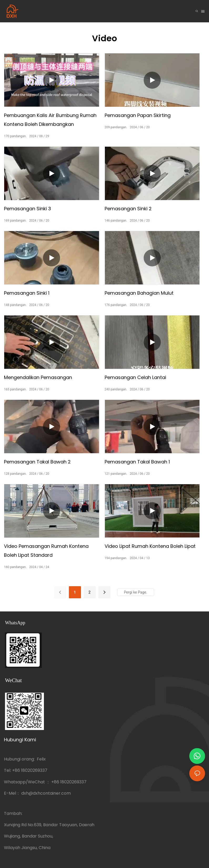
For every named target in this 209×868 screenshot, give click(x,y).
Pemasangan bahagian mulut (139, 293)
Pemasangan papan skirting (138, 115)
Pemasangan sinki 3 (27, 209)
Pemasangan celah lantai (135, 377)
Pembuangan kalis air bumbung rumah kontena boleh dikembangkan (50, 120)
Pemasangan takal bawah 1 (137, 462)
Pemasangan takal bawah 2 (37, 462)
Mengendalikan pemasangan (38, 377)
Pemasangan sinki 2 (128, 209)
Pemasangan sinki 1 (27, 293)
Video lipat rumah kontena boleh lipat (150, 546)
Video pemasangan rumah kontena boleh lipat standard (46, 551)
